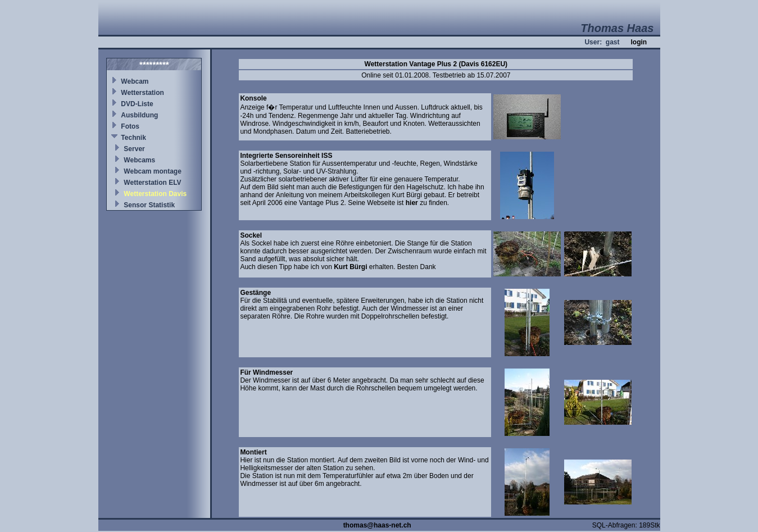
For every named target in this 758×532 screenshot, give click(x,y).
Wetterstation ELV (152, 183)
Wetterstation (142, 93)
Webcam (135, 81)
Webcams (139, 160)
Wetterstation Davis (155, 194)
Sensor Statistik (149, 205)
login (639, 42)
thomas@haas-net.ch (377, 525)
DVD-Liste (137, 104)
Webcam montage (152, 171)
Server (134, 149)
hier (412, 203)
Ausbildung (139, 115)
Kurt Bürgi (350, 267)
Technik (133, 138)
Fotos (130, 126)
